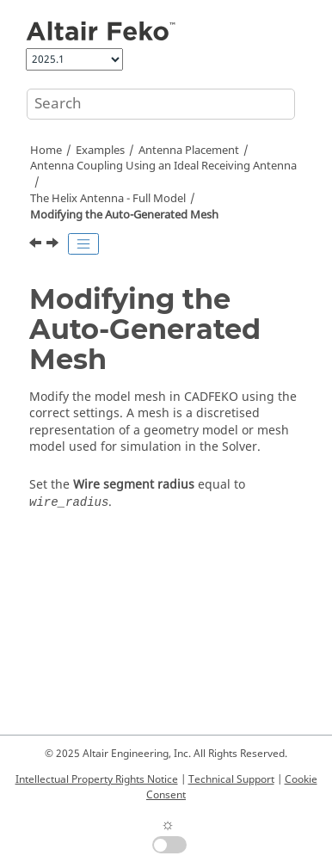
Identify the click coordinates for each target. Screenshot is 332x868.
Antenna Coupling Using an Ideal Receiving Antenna (163, 166)
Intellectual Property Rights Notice (97, 779)
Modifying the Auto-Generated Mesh (124, 215)
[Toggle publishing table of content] (83, 244)
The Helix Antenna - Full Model (108, 199)
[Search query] (161, 104)
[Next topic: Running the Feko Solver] (54, 245)
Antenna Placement (189, 151)
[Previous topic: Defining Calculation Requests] (37, 245)
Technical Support (231, 779)
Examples (100, 151)
